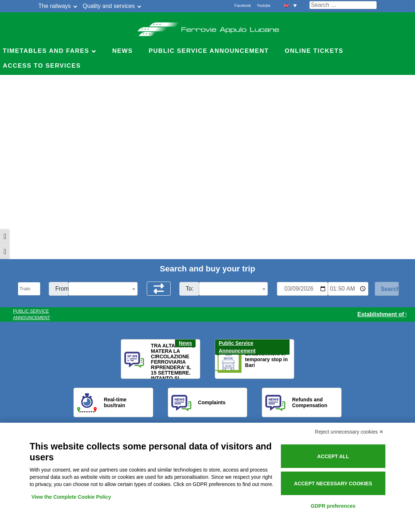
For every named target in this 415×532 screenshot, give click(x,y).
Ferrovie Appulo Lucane (208, 27)
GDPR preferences (333, 506)
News (122, 51)
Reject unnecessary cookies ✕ (349, 432)
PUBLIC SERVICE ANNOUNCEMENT (32, 314)
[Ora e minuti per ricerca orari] (348, 289)
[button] (131, 359)
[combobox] (103, 289)
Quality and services (109, 6)
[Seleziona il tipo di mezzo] (29, 289)
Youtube (264, 6)
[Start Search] (387, 289)
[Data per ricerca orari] (302, 289)
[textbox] (103, 289)
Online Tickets (314, 51)
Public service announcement (209, 51)
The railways (55, 6)
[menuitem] (290, 5)
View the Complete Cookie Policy (71, 497)
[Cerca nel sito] (343, 5)
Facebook (243, 6)
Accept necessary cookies (333, 484)
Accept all (333, 456)
